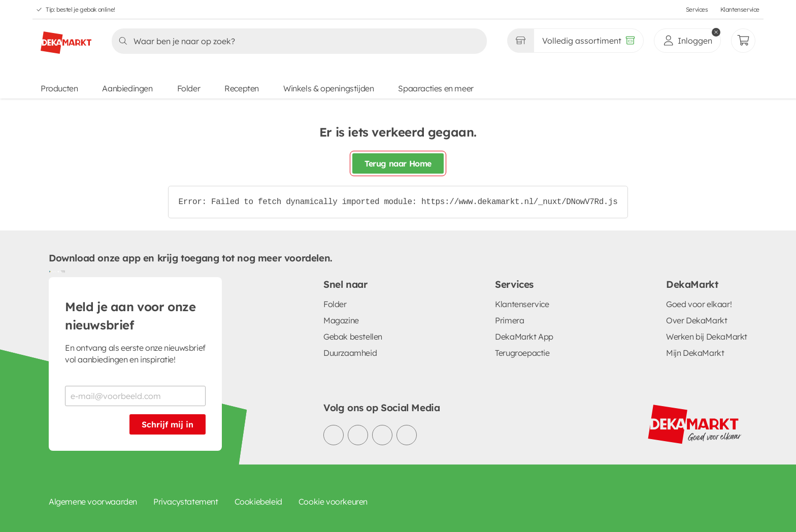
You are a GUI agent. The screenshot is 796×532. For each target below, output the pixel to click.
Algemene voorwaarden (93, 502)
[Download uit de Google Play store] (53, 271)
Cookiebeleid (258, 502)
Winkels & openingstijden (328, 88)
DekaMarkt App (524, 337)
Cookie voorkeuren (333, 502)
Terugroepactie (522, 353)
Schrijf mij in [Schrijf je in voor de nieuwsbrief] (168, 424)
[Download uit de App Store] (61, 271)
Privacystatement (186, 502)
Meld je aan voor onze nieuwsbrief (130, 316)
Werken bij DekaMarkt (707, 337)
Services (697, 9)
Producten (59, 88)
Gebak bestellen (353, 337)
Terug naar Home (398, 163)
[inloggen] (687, 41)
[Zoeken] (296, 41)
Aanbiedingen (127, 88)
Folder (189, 88)
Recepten (242, 88)
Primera (509, 320)
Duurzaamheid (350, 353)
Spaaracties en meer (436, 88)
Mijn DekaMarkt (695, 353)
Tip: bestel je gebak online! (80, 9)
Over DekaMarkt (696, 320)
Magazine (341, 320)
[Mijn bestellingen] (743, 41)
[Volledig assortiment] (589, 41)
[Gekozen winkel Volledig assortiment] (520, 41)
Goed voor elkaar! (699, 304)
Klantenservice (740, 9)
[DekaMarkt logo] (66, 39)
